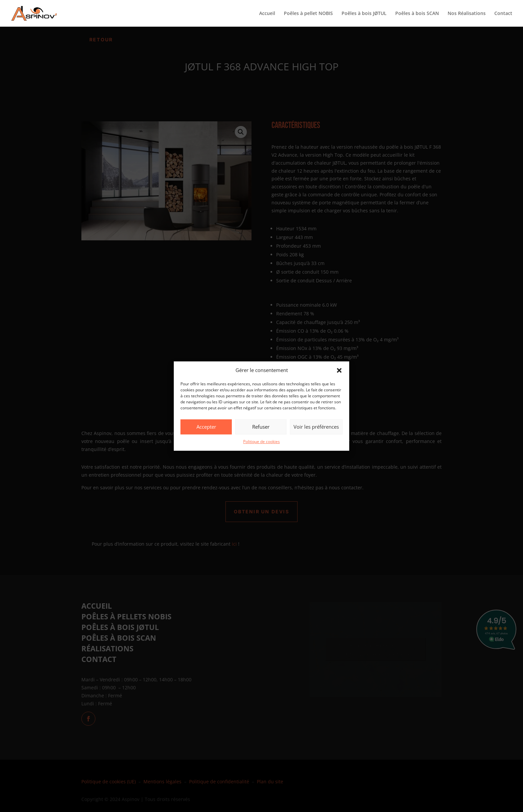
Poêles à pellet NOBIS (308, 14)
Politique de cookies (261, 441)
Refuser (261, 427)
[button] (339, 370)
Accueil (267, 14)
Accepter (206, 427)
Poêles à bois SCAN (417, 14)
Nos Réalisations (467, 14)
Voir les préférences (316, 427)
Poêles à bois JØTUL (364, 14)
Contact (503, 14)
